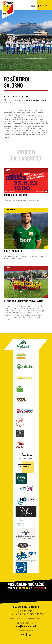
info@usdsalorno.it (26, 626)
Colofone (23, 630)
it (47, 3)
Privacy (30, 630)
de (43, 3)
